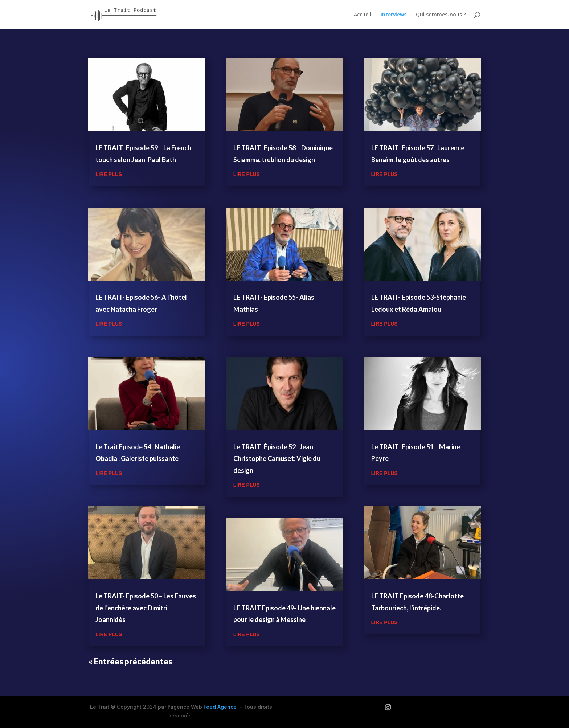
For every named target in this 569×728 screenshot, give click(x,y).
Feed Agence (220, 707)
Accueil (363, 15)
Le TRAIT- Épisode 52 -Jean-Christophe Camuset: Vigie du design (277, 459)
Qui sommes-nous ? (441, 15)
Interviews (394, 15)
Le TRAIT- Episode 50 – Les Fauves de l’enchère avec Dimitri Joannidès (146, 608)
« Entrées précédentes (130, 661)
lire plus (109, 174)
